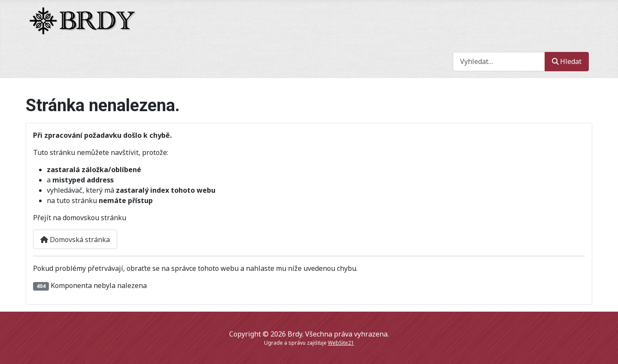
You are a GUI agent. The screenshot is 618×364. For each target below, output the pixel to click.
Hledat (567, 61)
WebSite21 (341, 343)
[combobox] (499, 62)
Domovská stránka (75, 240)
